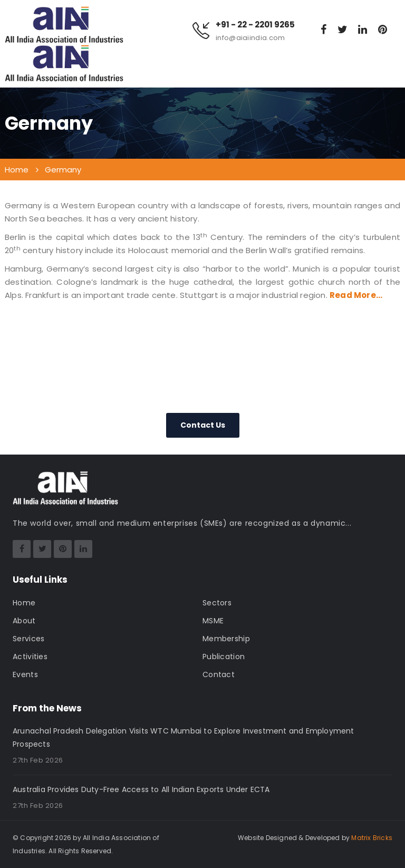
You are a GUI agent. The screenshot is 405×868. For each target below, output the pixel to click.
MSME (213, 621)
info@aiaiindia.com (250, 38)
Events (25, 674)
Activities (30, 657)
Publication (224, 657)
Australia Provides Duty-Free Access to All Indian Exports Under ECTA (141, 789)
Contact (219, 674)
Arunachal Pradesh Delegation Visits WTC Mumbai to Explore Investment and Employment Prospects (184, 737)
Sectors (217, 603)
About (24, 621)
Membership (226, 639)
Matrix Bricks (372, 838)
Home (24, 603)
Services (28, 639)
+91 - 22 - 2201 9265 (255, 25)
